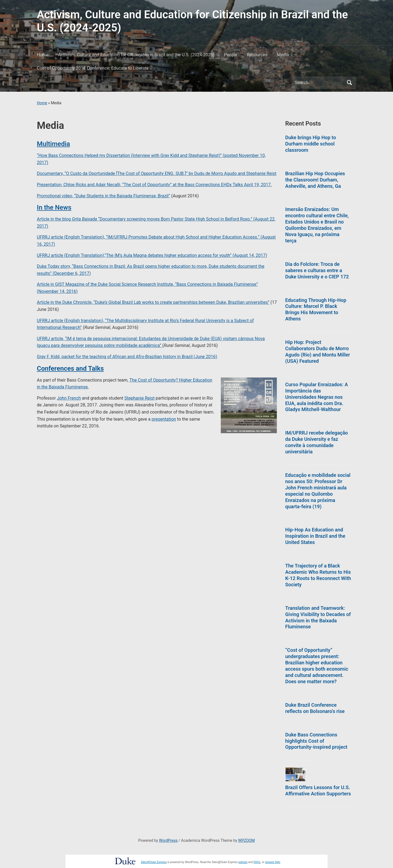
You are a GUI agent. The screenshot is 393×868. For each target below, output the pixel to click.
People (231, 55)
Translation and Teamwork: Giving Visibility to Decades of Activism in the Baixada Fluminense (318, 617)
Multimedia (53, 144)
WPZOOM (247, 840)
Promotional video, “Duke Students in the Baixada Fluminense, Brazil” (103, 196)
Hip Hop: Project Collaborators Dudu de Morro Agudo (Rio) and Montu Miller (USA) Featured (318, 352)
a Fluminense (75, 387)
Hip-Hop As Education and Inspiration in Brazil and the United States (315, 536)
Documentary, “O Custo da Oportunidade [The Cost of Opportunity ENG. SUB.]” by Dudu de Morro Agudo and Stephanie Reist (157, 173)
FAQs (257, 862)
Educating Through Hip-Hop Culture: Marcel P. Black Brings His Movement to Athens (316, 310)
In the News (54, 207)
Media (283, 55)
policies (243, 862)
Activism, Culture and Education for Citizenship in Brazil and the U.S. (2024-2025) (136, 55)
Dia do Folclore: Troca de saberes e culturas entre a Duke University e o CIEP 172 (317, 270)
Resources (257, 55)
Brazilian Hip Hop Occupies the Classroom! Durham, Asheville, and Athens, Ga (315, 180)
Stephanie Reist (140, 398)
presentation (164, 419)
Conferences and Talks (70, 368)
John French (69, 398)
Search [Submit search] (349, 83)
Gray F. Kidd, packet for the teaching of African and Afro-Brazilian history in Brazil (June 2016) (127, 357)
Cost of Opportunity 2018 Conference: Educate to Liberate (93, 68)
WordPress (168, 840)
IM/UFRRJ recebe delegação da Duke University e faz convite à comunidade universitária (317, 442)
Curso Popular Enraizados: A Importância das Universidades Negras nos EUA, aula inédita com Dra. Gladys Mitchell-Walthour (317, 397)
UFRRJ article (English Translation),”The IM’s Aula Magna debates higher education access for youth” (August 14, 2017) (152, 255)
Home (43, 55)
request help (273, 862)
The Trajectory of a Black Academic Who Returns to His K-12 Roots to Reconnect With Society (318, 575)
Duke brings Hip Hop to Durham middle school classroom (311, 144)
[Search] (319, 83)
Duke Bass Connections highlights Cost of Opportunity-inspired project (316, 741)
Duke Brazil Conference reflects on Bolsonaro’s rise (315, 708)
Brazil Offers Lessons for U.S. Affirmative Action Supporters (318, 790)
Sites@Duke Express (154, 862)
